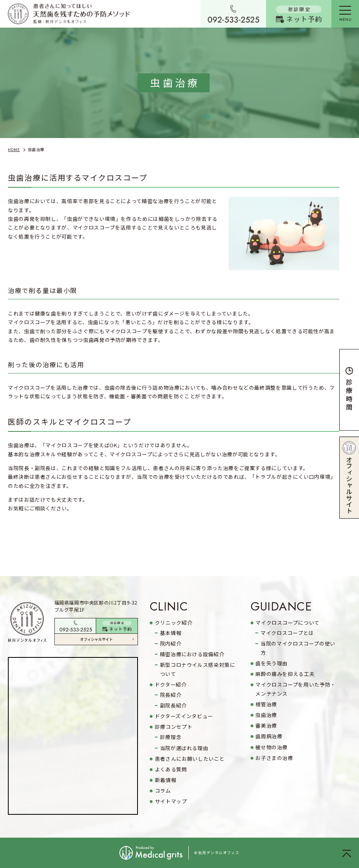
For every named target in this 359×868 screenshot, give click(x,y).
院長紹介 (171, 695)
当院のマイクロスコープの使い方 (298, 648)
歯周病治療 (269, 736)
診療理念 (171, 737)
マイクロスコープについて (287, 623)
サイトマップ (171, 801)
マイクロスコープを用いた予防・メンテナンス (296, 689)
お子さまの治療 (274, 758)
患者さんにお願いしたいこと (190, 759)
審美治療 (266, 725)
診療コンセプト (174, 727)
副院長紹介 (173, 705)
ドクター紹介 (171, 684)
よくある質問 (171, 769)
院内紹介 (171, 643)
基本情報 (171, 633)
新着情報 (166, 780)
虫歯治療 (266, 715)
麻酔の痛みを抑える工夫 (285, 674)
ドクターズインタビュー (184, 716)
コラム (163, 791)
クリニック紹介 (174, 623)
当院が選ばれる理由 (184, 748)
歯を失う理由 (272, 663)
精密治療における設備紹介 (192, 654)
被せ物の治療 (272, 747)
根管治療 (266, 704)
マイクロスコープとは (287, 633)
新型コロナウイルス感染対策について (198, 669)
